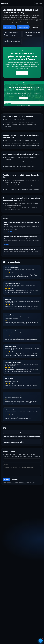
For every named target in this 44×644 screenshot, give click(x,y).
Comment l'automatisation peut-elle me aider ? (18, 432)
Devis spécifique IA (23, 27)
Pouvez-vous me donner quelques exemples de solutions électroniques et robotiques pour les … (20, 442)
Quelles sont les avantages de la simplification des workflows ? (23, 437)
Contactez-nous (22, 73)
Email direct (35, 27)
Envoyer (7, 479)
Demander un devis (9, 27)
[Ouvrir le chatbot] (41, 641)
